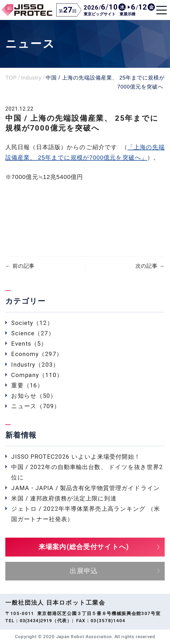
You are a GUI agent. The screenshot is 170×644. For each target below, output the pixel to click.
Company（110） (37, 375)
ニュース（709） (36, 406)
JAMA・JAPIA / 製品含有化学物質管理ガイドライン (85, 488)
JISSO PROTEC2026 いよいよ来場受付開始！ (76, 457)
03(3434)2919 (36, 621)
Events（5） (29, 344)
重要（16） (27, 385)
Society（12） (32, 323)
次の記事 (150, 266)
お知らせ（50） (34, 396)
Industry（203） (35, 365)
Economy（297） (37, 354)
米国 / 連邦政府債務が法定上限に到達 (64, 498)
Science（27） (33, 333)
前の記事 (20, 266)
